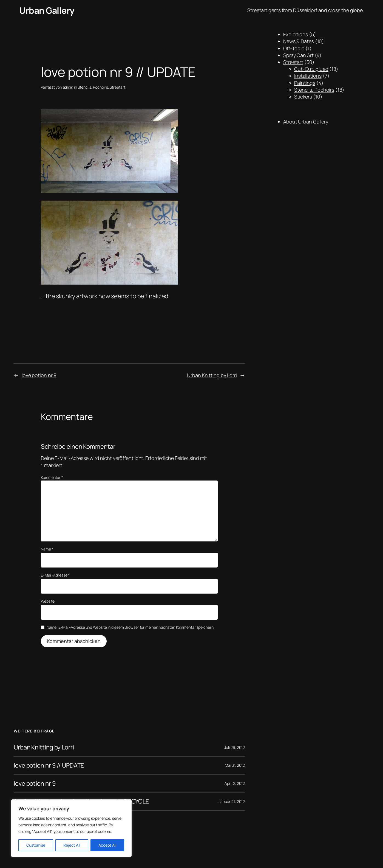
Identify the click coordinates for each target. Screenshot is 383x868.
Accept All (107, 845)
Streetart (117, 87)
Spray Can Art (298, 55)
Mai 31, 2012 (235, 765)
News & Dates (299, 41)
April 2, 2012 (235, 783)
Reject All (72, 845)
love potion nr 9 (39, 375)
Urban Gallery (47, 10)
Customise (36, 845)
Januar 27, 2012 (232, 801)
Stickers (303, 97)
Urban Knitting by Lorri (212, 375)
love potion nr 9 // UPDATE (49, 766)
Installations (308, 76)
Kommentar (52, 477)
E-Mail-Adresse (55, 575)
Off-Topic (294, 48)
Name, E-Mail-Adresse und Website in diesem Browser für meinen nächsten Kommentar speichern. (130, 627)
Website (48, 601)
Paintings (305, 83)
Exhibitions (296, 34)
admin (68, 87)
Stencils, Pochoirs (93, 87)
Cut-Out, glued (311, 69)
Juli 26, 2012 (235, 747)
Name (47, 549)
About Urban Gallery (306, 122)
